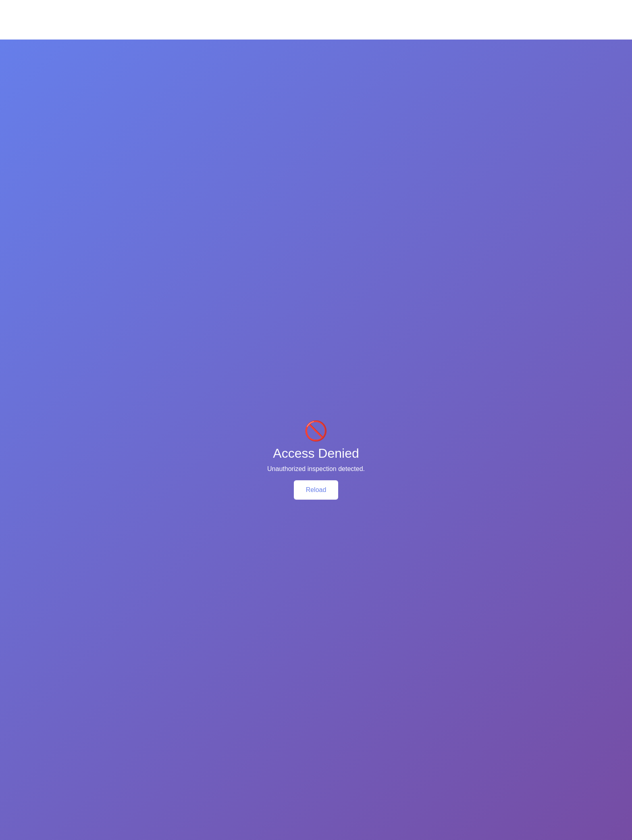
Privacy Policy (222, 739)
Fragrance (324, 47)
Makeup (292, 47)
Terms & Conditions (230, 750)
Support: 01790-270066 (320, 767)
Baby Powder (405, 211)
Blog (533, 47)
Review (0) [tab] (175, 361)
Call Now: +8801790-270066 (118, 6)
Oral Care (261, 47)
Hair (193, 47)
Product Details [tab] (113, 361)
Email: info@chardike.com (323, 752)
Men (351, 47)
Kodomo (352, 200)
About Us (215, 727)
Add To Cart (116, 655)
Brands (508, 47)
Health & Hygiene (136, 47)
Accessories (381, 47)
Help (516, 6)
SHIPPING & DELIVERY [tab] (244, 361)
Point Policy (219, 762)
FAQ (489, 6)
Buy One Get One (467, 47)
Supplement (421, 47)
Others (349, 223)
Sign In (543, 6)
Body (174, 47)
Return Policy (221, 774)
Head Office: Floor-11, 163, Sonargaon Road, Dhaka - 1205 (330, 733)
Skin (99, 47)
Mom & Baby (223, 47)
